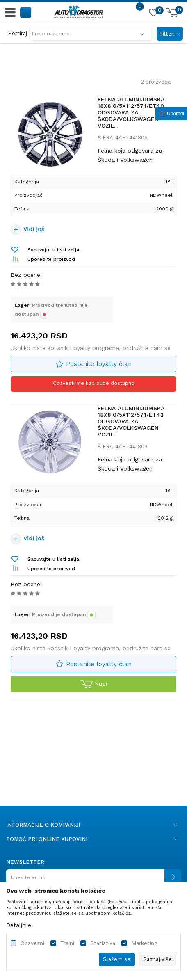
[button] (26, 12)
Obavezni (32, 943)
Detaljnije (19, 925)
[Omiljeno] (153, 14)
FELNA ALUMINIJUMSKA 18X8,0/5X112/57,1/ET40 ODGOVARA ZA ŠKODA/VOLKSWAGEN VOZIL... (131, 112)
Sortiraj (18, 33)
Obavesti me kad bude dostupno (94, 383)
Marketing (144, 943)
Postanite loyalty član (99, 364)
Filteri (170, 34)
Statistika (103, 943)
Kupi (94, 684)
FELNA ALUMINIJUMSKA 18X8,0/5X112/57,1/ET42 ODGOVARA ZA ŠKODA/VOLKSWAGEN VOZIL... (131, 421)
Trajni (67, 943)
